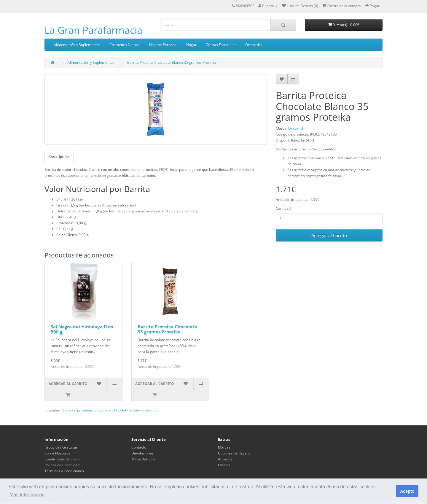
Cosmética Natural (125, 45)
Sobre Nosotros (57, 453)
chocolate (103, 410)
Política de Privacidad (62, 465)
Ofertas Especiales (221, 45)
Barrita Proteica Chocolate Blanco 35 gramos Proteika (172, 62)
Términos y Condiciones (64, 471)
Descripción (59, 156)
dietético (150, 410)
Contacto (139, 447)
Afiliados (225, 459)
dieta (137, 410)
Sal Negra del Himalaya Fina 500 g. (82, 329)
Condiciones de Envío (62, 459)
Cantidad (283, 208)
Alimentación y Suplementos (77, 45)
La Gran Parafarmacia (93, 30)
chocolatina (122, 410)
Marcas (224, 447)
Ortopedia (254, 45)
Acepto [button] (407, 491)
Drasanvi (296, 128)
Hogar (191, 45)
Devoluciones (142, 453)
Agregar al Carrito (329, 235)
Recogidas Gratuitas (61, 447)
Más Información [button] (27, 495)
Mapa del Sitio (143, 459)
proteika (68, 410)
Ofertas (224, 465)
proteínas (85, 410)
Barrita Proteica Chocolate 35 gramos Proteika (167, 329)
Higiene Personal (163, 45)
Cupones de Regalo (234, 453)
